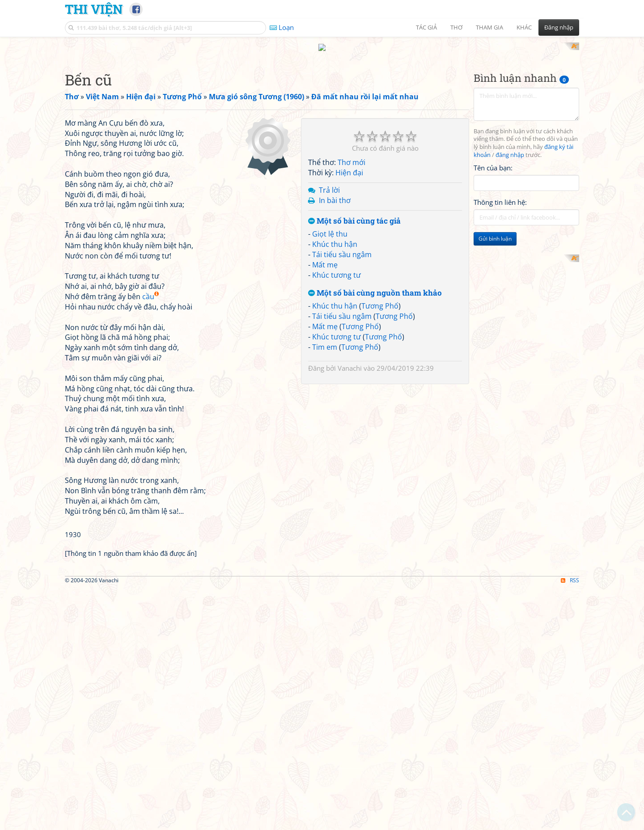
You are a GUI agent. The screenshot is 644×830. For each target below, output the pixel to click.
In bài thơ (335, 326)
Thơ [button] (456, 27)
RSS (570, 705)
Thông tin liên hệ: (500, 202)
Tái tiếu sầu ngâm (342, 380)
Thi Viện (94, 9)
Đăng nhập (559, 27)
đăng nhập (510, 155)
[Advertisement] (526, 299)
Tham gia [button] (489, 27)
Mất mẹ (325, 390)
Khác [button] (524, 27)
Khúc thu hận (335, 369)
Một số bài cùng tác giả (354, 346)
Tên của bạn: (493, 168)
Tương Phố (380, 431)
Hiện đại (349, 298)
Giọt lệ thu (330, 359)
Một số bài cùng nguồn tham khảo (375, 418)
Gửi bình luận (495, 239)
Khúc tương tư (337, 400)
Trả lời (329, 315)
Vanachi (350, 493)
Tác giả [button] (426, 27)
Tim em (325, 472)
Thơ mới (352, 288)
